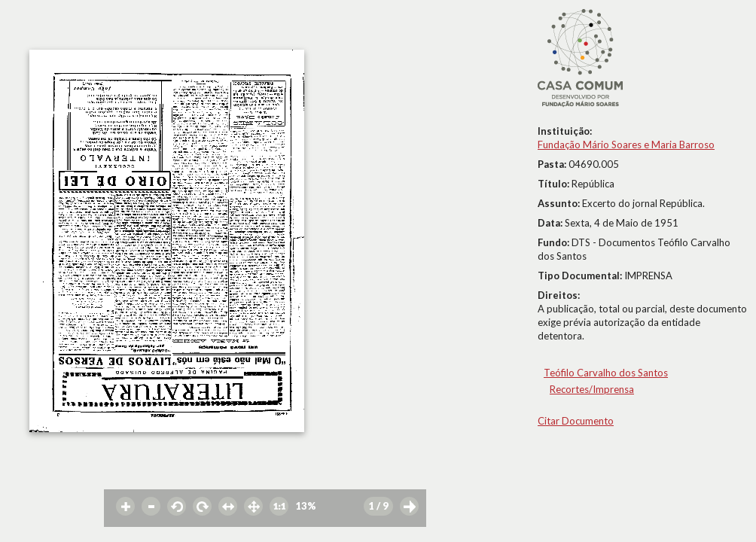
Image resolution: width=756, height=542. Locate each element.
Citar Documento (576, 421)
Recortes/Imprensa (592, 389)
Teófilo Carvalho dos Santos (606, 373)
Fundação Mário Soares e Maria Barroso (626, 145)
